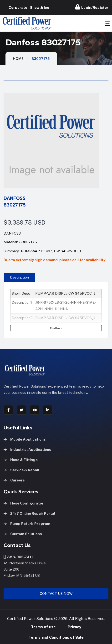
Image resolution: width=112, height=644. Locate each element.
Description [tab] (20, 277)
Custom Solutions (23, 534)
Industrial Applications (27, 449)
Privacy (74, 627)
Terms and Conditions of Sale (56, 637)
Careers (14, 480)
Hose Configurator (24, 503)
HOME (18, 59)
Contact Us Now (56, 594)
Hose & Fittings (21, 460)
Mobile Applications (25, 439)
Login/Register (92, 7)
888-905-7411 (18, 557)
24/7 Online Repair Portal (29, 513)
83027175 (41, 59)
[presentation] (19, 277)
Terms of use (43, 627)
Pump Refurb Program (27, 524)
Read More (56, 328)
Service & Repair (22, 470)
